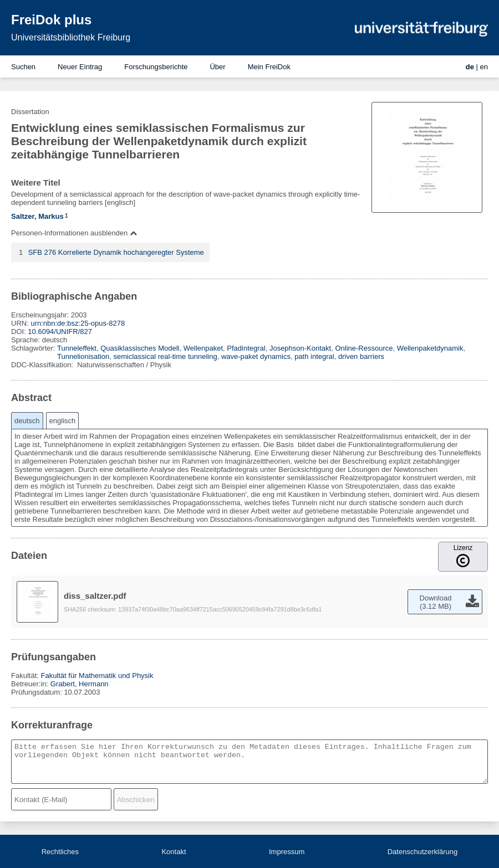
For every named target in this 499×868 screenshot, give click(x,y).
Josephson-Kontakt (300, 348)
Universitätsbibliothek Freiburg (71, 37)
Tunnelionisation (83, 356)
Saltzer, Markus (37, 216)
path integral (314, 356)
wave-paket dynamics (256, 356)
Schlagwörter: (34, 348)
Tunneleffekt (77, 348)
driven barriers (361, 356)
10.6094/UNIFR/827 (60, 332)
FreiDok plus (51, 20)
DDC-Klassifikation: (43, 365)
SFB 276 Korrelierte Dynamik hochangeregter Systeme (116, 252)
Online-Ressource (364, 348)
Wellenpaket (203, 348)
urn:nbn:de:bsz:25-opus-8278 (78, 323)
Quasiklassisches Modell (140, 348)
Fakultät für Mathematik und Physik (97, 676)
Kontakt (174, 852)
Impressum (287, 852)
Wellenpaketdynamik (430, 348)
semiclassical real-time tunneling (166, 356)
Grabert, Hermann (80, 684)
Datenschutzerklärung (422, 852)
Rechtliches (60, 852)
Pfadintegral (246, 348)
